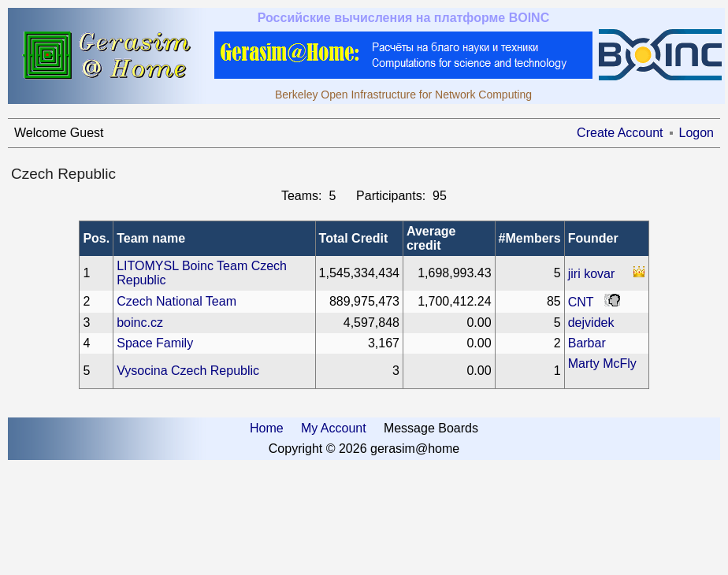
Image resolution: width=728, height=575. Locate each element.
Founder (593, 238)
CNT (581, 302)
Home (267, 428)
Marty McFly (602, 364)
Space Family (155, 343)
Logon (697, 133)
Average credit (431, 238)
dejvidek (591, 323)
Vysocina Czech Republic (188, 371)
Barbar (587, 343)
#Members (530, 238)
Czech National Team (176, 301)
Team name (151, 238)
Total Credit (354, 238)
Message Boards (431, 428)
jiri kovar (592, 274)
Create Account (620, 133)
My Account (334, 428)
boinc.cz (140, 323)
